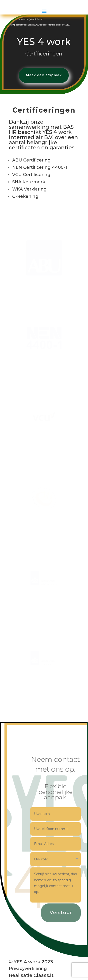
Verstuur (65, 931)
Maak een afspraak (42, 94)
